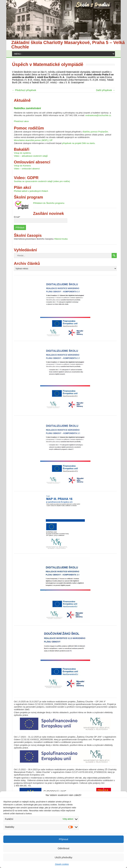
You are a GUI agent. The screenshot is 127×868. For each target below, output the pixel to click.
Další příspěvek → (106, 90)
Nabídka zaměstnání (27, 108)
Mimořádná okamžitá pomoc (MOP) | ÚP (33, 140)
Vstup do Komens (22, 166)
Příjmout (63, 839)
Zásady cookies (62, 864)
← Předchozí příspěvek (24, 90)
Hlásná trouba (61, 239)
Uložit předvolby (64, 857)
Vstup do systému (22, 153)
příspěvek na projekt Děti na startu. (79, 143)
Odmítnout (63, 848)
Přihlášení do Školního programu (49, 203)
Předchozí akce (21, 121)
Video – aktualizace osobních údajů (31, 156)
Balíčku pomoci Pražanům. (96, 132)
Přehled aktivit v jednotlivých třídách (31, 191)
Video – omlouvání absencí (27, 169)
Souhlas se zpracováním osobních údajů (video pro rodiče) (42, 181)
